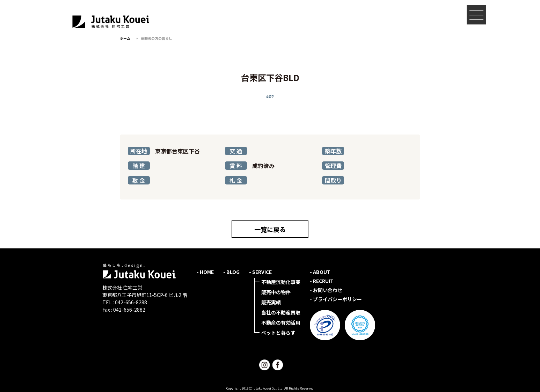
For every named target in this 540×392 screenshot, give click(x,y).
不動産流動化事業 (281, 282)
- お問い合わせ (326, 290)
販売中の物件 (276, 292)
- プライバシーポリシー (336, 299)
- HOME (205, 272)
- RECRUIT (322, 281)
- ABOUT (320, 272)
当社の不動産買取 (281, 312)
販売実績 (271, 302)
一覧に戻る (270, 229)
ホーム (125, 38)
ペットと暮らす (278, 333)
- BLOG (231, 272)
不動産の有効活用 (281, 322)
